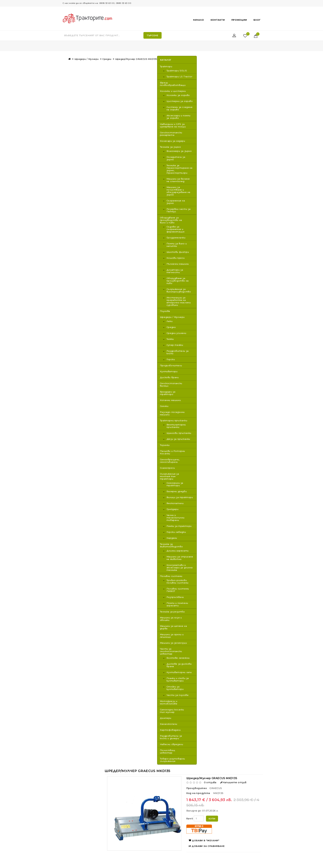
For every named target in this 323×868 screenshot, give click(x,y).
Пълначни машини (178, 264)
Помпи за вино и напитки (177, 245)
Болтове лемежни (178, 658)
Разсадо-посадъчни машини (172, 413)
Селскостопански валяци (171, 385)
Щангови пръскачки (179, 433)
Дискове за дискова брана (179, 665)
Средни (107, 59)
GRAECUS (216, 788)
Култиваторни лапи (179, 672)
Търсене (153, 35)
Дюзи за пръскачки (178, 439)
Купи (212, 819)
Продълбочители (171, 365)
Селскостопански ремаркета (171, 134)
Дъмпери (166, 718)
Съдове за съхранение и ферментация (176, 229)
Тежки (170, 339)
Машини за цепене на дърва (173, 627)
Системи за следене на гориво (180, 108)
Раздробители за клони (178, 352)
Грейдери (173, 509)
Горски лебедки (176, 532)
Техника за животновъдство (171, 545)
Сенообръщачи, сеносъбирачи (170, 461)
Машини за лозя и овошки (171, 619)
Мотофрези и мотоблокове (169, 702)
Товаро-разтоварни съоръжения (172, 760)
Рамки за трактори (179, 526)
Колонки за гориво (178, 95)
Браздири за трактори (168, 393)
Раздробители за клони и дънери (171, 737)
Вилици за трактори (180, 497)
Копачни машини (170, 400)
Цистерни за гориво (180, 101)
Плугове (165, 311)
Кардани (172, 538)
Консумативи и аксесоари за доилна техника (179, 568)
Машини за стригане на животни (180, 558)
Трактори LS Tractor (179, 77)
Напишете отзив (233, 782)
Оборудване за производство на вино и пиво (171, 220)
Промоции (239, 20)
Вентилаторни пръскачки (176, 426)
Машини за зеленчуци (173, 643)
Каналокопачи (169, 724)
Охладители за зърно (176, 158)
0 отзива (210, 782)
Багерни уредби (177, 491)
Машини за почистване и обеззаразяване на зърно (178, 191)
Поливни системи (171, 576)
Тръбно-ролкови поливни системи (178, 582)
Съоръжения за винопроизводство (179, 290)
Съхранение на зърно (176, 202)
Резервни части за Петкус (179, 210)
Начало (198, 20)
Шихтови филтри (178, 252)
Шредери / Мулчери (87, 59)
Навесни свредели (172, 744)
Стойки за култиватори (175, 688)
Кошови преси (176, 258)
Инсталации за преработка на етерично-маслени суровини (179, 301)
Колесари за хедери (173, 141)
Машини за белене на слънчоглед (178, 180)
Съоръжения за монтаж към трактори (170, 476)
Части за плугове (178, 695)
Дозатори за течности (175, 271)
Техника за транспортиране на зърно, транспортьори (179, 169)
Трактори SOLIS (177, 71)
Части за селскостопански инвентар (171, 651)
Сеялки (164, 406)
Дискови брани (169, 377)
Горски (171, 359)
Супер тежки (175, 345)
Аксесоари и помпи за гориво (178, 117)
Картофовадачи (170, 730)
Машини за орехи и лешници (172, 636)
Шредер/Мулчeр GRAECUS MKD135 (136, 59)
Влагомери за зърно (179, 151)
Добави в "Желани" (204, 840)
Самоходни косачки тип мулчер (172, 711)
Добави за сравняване (207, 846)
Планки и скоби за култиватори (178, 679)
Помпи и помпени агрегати (177, 604)
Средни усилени (176, 333)
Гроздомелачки (176, 238)
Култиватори (169, 371)
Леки (170, 321)
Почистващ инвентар (168, 751)
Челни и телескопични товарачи (176, 518)
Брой (190, 818)
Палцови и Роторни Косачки (172, 452)
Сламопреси (167, 468)
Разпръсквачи (175, 597)
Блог (257, 20)
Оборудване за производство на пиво (178, 281)
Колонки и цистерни (173, 91)
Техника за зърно (170, 147)
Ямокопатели (175, 503)
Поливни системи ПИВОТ (178, 590)
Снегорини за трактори (175, 484)
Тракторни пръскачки (174, 420)
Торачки (165, 445)
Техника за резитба (172, 612)
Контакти (218, 20)
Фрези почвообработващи (173, 84)
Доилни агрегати (178, 551)
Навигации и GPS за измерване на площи (173, 125)
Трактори (166, 66)
